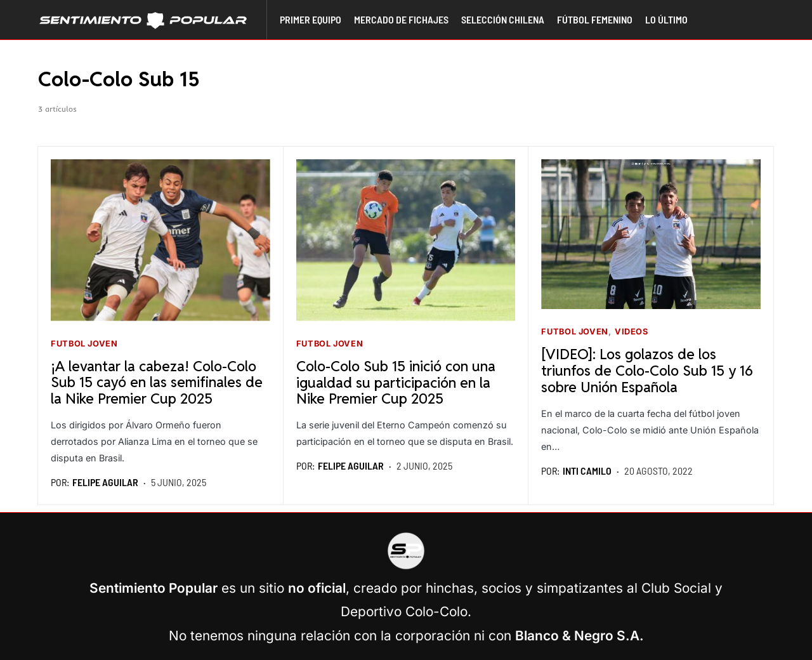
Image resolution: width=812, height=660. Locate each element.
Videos (632, 332)
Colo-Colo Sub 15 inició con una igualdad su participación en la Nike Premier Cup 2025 (396, 382)
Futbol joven (84, 344)
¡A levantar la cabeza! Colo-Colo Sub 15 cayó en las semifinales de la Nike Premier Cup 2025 (157, 382)
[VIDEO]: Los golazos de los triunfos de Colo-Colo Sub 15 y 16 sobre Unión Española (647, 370)
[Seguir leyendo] (160, 240)
